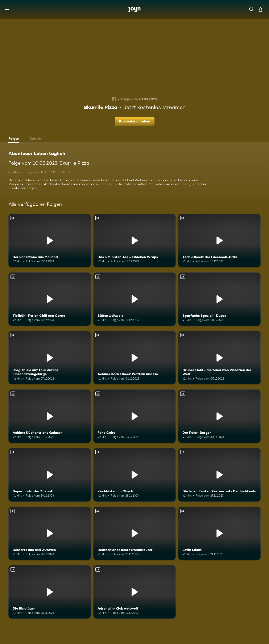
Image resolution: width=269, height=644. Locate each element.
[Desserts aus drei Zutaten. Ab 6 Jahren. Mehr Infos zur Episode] (50, 533)
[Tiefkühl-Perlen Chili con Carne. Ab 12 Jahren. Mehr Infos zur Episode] (50, 299)
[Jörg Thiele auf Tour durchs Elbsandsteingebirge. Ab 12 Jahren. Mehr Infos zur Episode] (50, 358)
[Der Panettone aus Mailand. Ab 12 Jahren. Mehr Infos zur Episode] (50, 241)
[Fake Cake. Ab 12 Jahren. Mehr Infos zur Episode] (134, 416)
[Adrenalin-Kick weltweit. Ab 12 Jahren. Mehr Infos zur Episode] (134, 592)
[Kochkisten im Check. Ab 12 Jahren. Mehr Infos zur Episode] (134, 475)
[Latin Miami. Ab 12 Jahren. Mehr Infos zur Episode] (219, 533)
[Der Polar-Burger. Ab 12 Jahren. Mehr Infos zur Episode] (219, 416)
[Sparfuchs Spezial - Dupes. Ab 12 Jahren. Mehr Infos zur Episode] (219, 299)
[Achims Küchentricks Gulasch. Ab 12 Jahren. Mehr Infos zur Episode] (50, 416)
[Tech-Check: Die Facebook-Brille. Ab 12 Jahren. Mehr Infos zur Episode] (219, 241)
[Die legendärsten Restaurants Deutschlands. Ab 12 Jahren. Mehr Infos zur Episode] (219, 475)
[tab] (15, 139)
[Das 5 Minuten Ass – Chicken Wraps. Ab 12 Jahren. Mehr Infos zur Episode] (134, 241)
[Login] (260, 9)
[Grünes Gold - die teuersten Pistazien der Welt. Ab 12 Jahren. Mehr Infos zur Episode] (219, 358)
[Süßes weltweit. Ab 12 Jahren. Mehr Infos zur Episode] (134, 299)
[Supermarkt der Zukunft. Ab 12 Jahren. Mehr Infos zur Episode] (50, 475)
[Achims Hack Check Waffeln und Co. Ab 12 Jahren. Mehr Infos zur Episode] (134, 358)
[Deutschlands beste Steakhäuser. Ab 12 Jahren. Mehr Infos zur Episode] (134, 533)
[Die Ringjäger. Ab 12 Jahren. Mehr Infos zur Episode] (50, 592)
